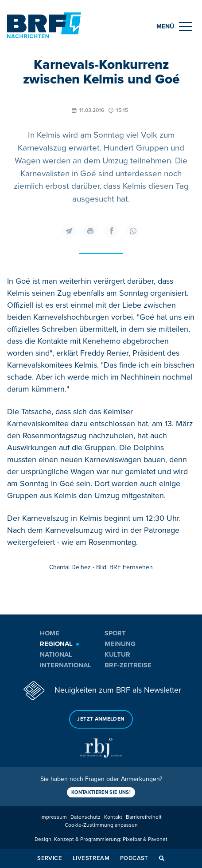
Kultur (117, 654)
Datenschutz (85, 817)
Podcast (134, 858)
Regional (56, 644)
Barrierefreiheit (144, 817)
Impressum (54, 817)
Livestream (91, 858)
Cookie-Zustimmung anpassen (101, 825)
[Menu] (174, 26)
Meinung (120, 644)
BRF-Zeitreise (128, 665)
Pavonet (158, 839)
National (56, 654)
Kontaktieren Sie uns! (101, 792)
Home (50, 633)
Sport (115, 633)
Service (50, 858)
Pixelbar (132, 839)
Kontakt (113, 817)
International (66, 665)
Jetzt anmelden (101, 719)
